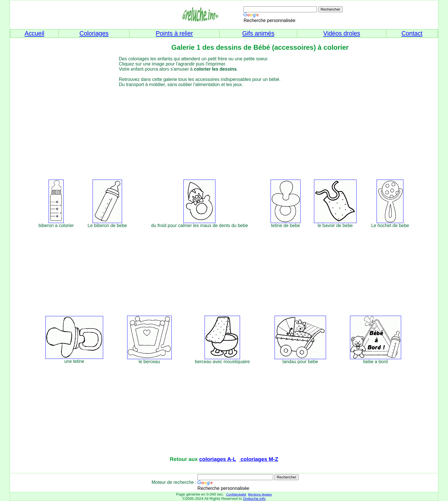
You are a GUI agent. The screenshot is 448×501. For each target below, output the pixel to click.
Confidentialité (236, 494)
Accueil (34, 33)
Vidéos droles (342, 33)
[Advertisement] (234, 132)
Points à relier (174, 33)
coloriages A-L (218, 459)
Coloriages (94, 33)
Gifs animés (258, 33)
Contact (412, 33)
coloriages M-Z (259, 459)
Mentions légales (260, 494)
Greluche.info (254, 499)
